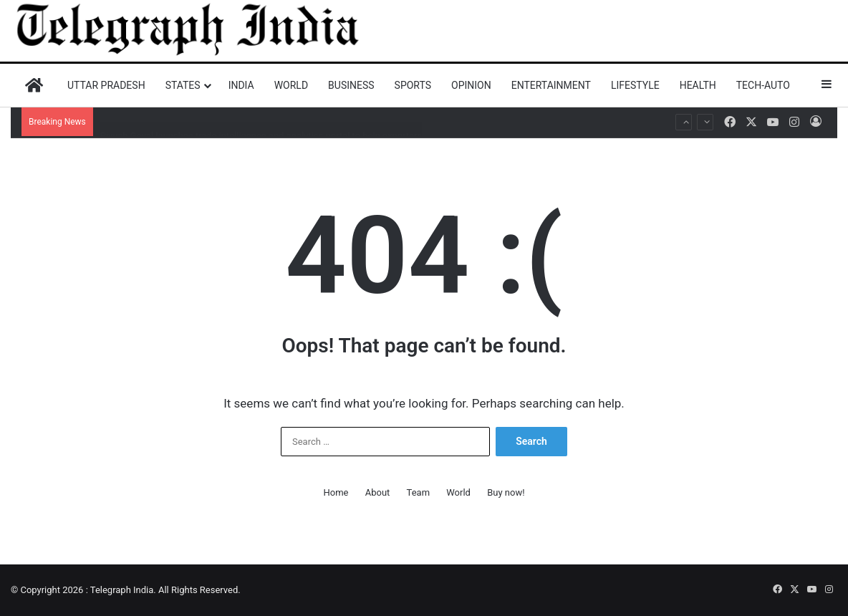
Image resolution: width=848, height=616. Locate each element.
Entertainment (551, 85)
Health (698, 85)
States (183, 85)
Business (351, 85)
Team (419, 492)
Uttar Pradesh (106, 85)
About (378, 492)
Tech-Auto (763, 85)
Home (336, 492)
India (241, 85)
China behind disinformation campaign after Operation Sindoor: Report (246, 108)
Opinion (471, 85)
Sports (413, 85)
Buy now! (506, 492)
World (291, 85)
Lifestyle (635, 85)
